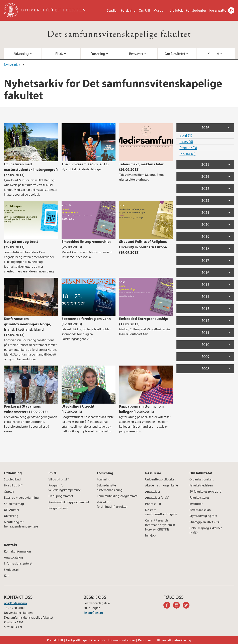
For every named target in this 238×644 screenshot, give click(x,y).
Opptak (9, 491)
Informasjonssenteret (18, 563)
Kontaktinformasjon (17, 551)
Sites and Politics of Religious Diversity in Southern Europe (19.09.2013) (143, 247)
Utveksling (11, 516)
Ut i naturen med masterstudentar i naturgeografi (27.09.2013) (31, 169)
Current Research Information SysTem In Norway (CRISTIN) (160, 525)
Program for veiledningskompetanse (65, 487)
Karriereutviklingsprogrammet (69, 502)
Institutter (196, 504)
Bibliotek (176, 10)
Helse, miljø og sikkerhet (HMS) (206, 530)
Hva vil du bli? (13, 485)
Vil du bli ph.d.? (59, 479)
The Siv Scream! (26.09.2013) (85, 164)
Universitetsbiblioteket (160, 479)
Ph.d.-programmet (61, 496)
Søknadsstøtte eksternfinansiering (110, 487)
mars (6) (186, 141)
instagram (178, 606)
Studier (112, 10)
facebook (168, 606)
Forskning (128, 10)
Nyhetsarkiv (12, 64)
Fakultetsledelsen (201, 485)
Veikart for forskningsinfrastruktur (112, 504)
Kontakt (213, 54)
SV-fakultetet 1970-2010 (205, 491)
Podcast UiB (153, 504)
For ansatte (218, 10)
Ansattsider (153, 491)
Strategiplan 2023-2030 (205, 522)
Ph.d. (59, 54)
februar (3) (188, 148)
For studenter (196, 10)
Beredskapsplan (200, 510)
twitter (187, 606)
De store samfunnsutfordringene (161, 512)
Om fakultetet (175, 54)
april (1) (186, 135)
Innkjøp (150, 535)
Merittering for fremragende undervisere (21, 524)
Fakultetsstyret (199, 497)
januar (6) (187, 154)
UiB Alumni (12, 510)
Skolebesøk (12, 570)
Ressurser (136, 54)
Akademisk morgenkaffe (162, 485)
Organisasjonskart (202, 479)
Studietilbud (12, 479)
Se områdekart (93, 613)
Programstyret (58, 508)
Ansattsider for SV (157, 497)
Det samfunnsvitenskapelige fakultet (119, 34)
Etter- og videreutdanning (21, 497)
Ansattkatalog (13, 557)
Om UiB (144, 10)
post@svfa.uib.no (15, 603)
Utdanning (21, 54)
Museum (160, 10)
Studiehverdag (14, 504)
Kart (7, 576)
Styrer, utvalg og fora (203, 516)
